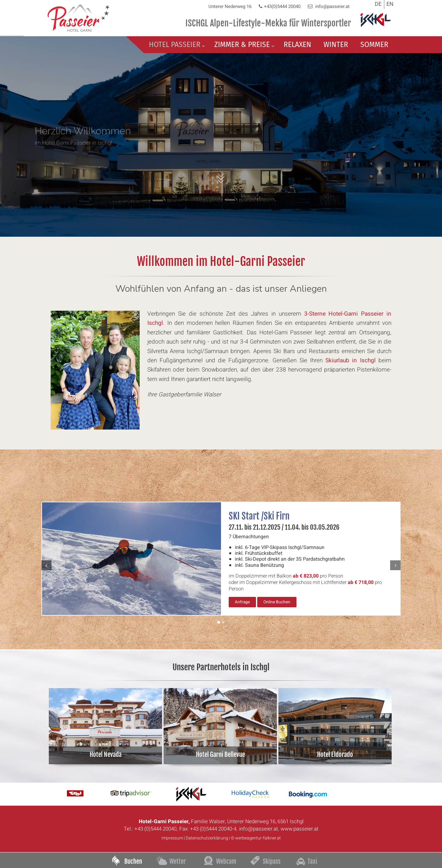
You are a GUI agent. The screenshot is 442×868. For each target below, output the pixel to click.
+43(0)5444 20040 (282, 6)
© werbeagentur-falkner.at (256, 838)
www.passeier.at (299, 829)
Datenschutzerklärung (207, 838)
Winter (336, 45)
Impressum (172, 838)
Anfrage (242, 602)
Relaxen (297, 45)
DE (378, 4)
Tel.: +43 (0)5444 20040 (150, 829)
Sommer (374, 45)
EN (390, 4)
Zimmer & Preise (242, 45)
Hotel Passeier (175, 45)
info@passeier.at (332, 6)
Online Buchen (277, 602)
